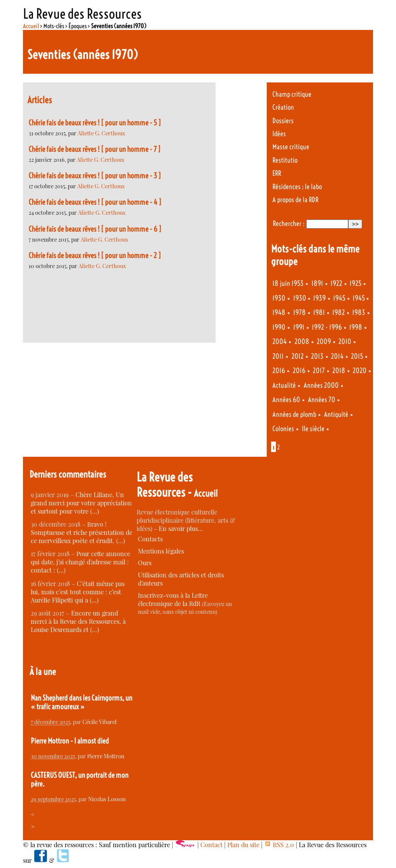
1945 (339, 298)
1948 (279, 313)
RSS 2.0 (279, 845)
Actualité (284, 385)
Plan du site (243, 845)
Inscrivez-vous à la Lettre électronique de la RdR (173, 599)
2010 (345, 342)
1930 (279, 298)
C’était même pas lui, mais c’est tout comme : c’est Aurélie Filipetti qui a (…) (78, 592)
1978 (299, 313)
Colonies (283, 429)
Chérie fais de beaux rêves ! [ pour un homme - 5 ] (95, 123)
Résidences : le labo (297, 187)
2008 (302, 342)
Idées (279, 134)
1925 (355, 283)
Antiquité (336, 414)
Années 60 (286, 400)
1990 (279, 327)
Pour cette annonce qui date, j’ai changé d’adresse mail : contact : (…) (80, 562)
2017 (319, 371)
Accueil (31, 26)
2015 (357, 356)
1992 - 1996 (327, 327)
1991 (299, 327)
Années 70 (322, 400)
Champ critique (292, 94)
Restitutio (285, 160)
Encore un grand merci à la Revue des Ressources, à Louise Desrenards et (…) (78, 621)
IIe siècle (313, 429)
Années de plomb (294, 414)
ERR (277, 173)
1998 (356, 327)
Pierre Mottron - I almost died (70, 741)
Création (283, 107)
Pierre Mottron (106, 756)
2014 (337, 356)
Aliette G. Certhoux (101, 133)
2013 (317, 356)
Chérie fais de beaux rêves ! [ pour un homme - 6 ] (95, 229)
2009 (324, 342)
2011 (278, 356)
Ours (145, 563)
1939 (319, 298)
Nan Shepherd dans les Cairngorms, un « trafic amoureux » (82, 702)
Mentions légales (161, 551)
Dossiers (283, 121)
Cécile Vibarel (100, 722)
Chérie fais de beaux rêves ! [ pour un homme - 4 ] (95, 202)
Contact (211, 845)
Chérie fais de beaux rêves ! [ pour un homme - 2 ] (95, 255)
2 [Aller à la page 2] (278, 447)
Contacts (150, 539)
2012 (298, 356)
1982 (339, 313)
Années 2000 (321, 385)
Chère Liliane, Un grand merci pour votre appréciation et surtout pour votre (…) (81, 503)
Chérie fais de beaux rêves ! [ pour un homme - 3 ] (95, 176)
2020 (360, 371)
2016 (279, 371)
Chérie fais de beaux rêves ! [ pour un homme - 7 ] (95, 149)
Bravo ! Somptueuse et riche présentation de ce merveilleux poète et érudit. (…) (82, 532)
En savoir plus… (181, 529)
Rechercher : (289, 224)
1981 (319, 313)
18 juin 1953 (288, 283)
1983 (359, 313)
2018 (339, 371)
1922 (336, 283)
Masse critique (291, 147)
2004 (280, 342)
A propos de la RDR (295, 200)
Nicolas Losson (107, 799)
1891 (317, 283)
